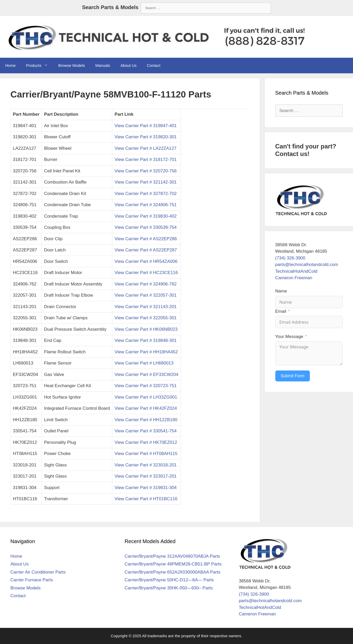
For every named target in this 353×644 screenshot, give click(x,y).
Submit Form (293, 376)
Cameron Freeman (294, 278)
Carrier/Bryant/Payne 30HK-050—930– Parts (169, 588)
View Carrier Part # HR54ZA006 (146, 261)
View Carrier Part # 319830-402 (146, 216)
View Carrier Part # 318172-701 (146, 160)
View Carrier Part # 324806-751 (146, 205)
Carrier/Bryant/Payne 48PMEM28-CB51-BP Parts (173, 564)
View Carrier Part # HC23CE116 (146, 273)
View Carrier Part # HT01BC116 (146, 499)
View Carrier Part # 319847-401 (146, 126)
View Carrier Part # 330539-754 (146, 227)
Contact (154, 65)
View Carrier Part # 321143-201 (146, 307)
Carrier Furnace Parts (32, 580)
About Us (128, 65)
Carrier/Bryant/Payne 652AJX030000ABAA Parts (172, 572)
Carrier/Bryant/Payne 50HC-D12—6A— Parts (169, 580)
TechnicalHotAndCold (296, 271)
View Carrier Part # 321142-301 (146, 182)
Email (281, 311)
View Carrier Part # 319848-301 (146, 340)
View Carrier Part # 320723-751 (146, 386)
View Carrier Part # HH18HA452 (146, 352)
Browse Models (72, 65)
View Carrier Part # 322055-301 (146, 318)
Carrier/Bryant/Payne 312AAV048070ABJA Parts (172, 556)
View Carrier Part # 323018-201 (146, 465)
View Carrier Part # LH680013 (144, 363)
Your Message (289, 337)
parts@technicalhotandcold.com (307, 265)
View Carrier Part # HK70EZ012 (146, 442)
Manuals (103, 65)
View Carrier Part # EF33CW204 (146, 375)
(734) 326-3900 (290, 258)
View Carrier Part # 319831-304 (146, 488)
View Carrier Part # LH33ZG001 (146, 397)
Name (281, 291)
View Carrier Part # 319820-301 (146, 137)
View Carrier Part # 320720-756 (146, 171)
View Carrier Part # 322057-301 (146, 295)
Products (40, 66)
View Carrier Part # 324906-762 (146, 284)
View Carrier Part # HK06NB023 (146, 329)
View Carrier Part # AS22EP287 (146, 250)
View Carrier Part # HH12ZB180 (146, 420)
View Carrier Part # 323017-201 (146, 476)
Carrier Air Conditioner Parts (38, 572)
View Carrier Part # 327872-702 (146, 194)
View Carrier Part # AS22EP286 (146, 239)
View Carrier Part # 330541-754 (146, 431)
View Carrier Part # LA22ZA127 (146, 148)
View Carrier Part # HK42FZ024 (146, 408)
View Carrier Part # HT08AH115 (146, 454)
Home (10, 65)
